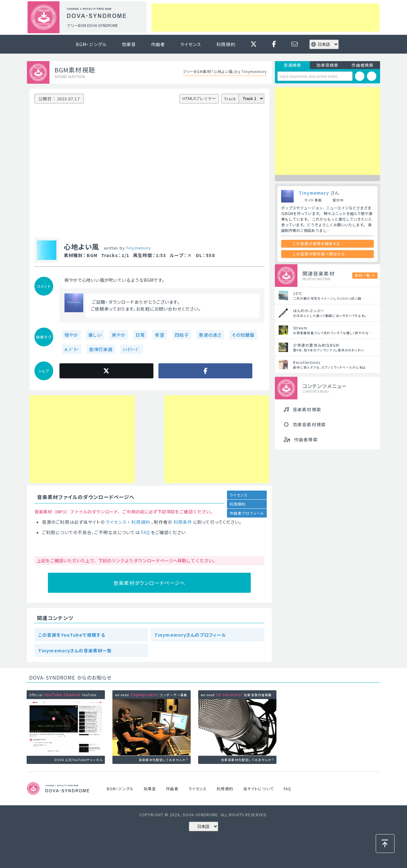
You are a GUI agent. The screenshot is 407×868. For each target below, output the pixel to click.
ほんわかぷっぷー (309, 310)
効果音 (129, 44)
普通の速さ (210, 335)
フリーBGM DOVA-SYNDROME (92, 25)
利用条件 (183, 522)
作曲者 (158, 44)
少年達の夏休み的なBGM (316, 345)
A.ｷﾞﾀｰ (72, 349)
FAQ (145, 532)
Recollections (307, 362)
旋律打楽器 (101, 349)
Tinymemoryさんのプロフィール (190, 635)
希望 (160, 335)
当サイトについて (258, 789)
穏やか (71, 335)
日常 (140, 335)
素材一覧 (362, 275)
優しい (95, 335)
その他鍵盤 (243, 335)
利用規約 (226, 44)
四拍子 (182, 335)
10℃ (298, 293)
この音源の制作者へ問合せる (319, 254)
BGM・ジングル (91, 44)
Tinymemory (138, 248)
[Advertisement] (265, 18)
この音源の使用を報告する (317, 243)
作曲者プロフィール (247, 513)
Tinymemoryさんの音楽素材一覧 (75, 650)
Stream (300, 328)
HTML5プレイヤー (199, 99)
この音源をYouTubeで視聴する (72, 635)
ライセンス (191, 44)
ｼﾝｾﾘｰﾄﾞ (131, 349)
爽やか (119, 335)
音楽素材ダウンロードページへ (149, 583)
